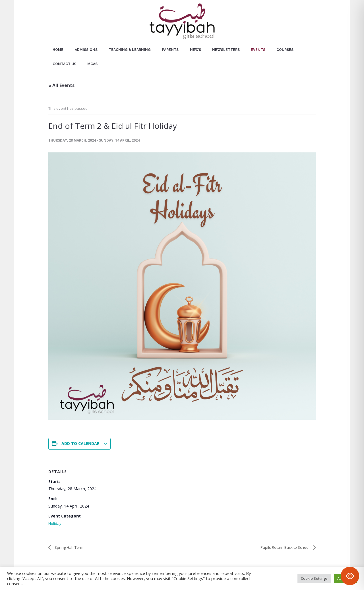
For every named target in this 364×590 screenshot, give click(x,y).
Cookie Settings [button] (314, 578)
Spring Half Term (69, 547)
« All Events (61, 85)
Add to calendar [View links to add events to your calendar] (80, 443)
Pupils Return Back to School (285, 547)
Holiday (55, 523)
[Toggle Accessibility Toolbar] (350, 576)
